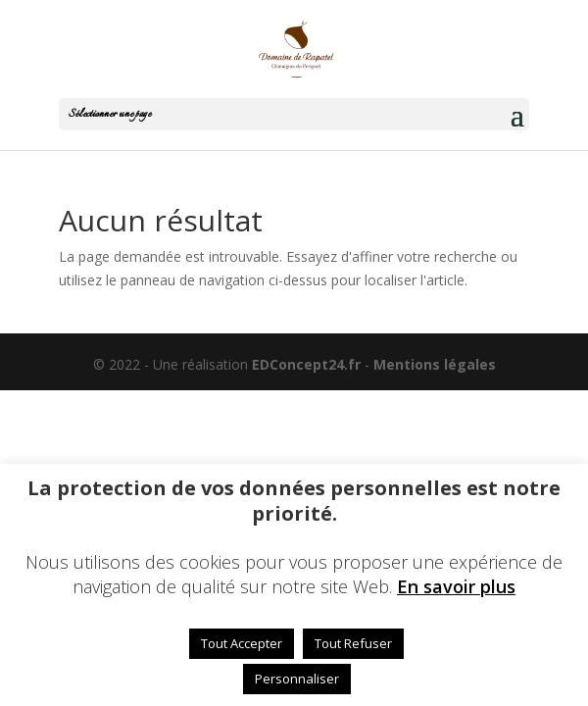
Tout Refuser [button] (353, 643)
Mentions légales (435, 364)
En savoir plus (456, 586)
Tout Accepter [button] (242, 643)
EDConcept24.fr (308, 364)
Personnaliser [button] (297, 679)
